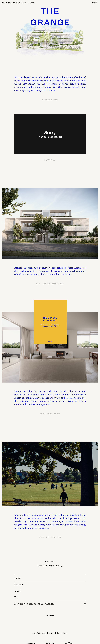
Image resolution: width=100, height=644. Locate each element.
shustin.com (54, 327)
